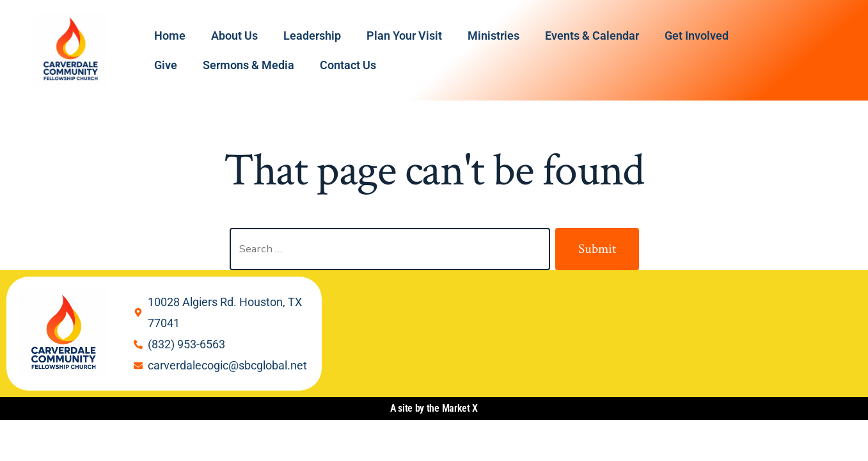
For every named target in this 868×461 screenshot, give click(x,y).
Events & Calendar (592, 36)
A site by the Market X (434, 408)
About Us (234, 36)
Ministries (493, 36)
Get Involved (697, 36)
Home (170, 36)
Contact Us (348, 65)
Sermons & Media (249, 65)
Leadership (312, 36)
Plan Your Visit (404, 36)
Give (166, 65)
